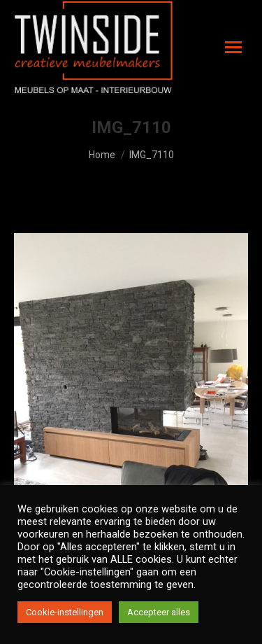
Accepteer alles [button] (159, 612)
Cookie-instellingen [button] (65, 612)
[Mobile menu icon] (233, 47)
